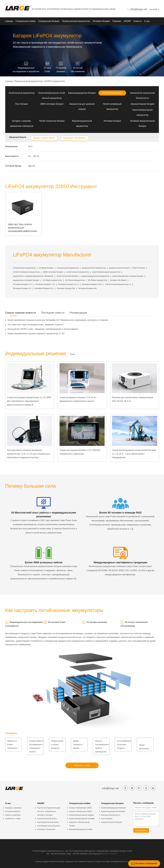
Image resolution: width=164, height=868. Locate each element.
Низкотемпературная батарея (114, 808)
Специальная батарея (49, 21)
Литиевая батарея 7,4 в (45, 284)
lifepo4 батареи (139, 268)
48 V (30, 146)
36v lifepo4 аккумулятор (97, 280)
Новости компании (13, 815)
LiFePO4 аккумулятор (55, 81)
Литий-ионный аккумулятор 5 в (118, 284)
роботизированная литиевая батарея (128, 276)
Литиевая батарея (101, 21)
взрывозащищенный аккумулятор (95, 276)
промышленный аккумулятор (94, 268)
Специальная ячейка (26, 21)
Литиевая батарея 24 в (44, 288)
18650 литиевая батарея (52, 104)
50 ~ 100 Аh (34, 156)
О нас (147, 21)
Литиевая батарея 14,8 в (92, 284)
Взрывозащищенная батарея (82, 93)
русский (154, 9)
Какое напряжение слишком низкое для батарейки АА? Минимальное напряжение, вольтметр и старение (58, 320)
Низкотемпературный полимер (82, 819)
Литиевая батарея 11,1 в (68, 284)
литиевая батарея (46, 268)
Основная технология (46, 829)
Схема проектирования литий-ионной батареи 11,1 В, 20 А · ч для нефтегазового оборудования (134, 454)
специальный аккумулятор (68, 268)
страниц (9, 21)
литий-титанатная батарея (67, 276)
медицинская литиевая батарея (26, 280)
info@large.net (139, 9)
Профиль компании (13, 808)
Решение (117, 21)
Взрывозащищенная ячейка (81, 829)
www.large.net (94, 854)
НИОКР (127, 21)
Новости (137, 21)
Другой (32, 166)
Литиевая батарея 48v (87, 288)
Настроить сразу (82, 765)
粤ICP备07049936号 (109, 854)
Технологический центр (47, 819)
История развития (13, 811)
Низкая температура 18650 (81, 808)
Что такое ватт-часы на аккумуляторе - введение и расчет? (36, 325)
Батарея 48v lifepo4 (118, 280)
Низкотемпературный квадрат (82, 815)
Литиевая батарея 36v (66, 288)
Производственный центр (48, 822)
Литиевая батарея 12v (22, 288)
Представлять (141, 831)
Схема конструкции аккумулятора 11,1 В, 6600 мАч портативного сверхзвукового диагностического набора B (29, 401)
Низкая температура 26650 (81, 811)
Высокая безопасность (111, 815)
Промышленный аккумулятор (76, 21)
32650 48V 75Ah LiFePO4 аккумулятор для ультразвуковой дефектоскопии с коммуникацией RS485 (23, 228)
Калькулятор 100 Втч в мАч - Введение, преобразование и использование (43, 329)
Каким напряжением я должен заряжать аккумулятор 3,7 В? (36, 334)
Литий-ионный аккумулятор (22, 93)
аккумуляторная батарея (119, 268)
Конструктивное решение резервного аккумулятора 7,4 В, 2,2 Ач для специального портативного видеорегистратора (29, 454)
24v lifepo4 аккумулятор (75, 280)
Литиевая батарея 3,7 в (23, 284)
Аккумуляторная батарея (142, 104)
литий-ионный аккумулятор (24, 268)
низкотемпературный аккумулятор (106, 272)
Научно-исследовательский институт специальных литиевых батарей (49, 811)
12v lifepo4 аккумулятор (52, 280)
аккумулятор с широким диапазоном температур (33, 276)
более (72, 354)
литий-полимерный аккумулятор (26, 272)
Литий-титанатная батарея (52, 121)
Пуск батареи (22, 104)
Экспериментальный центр (49, 826)
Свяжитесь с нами (13, 819)
